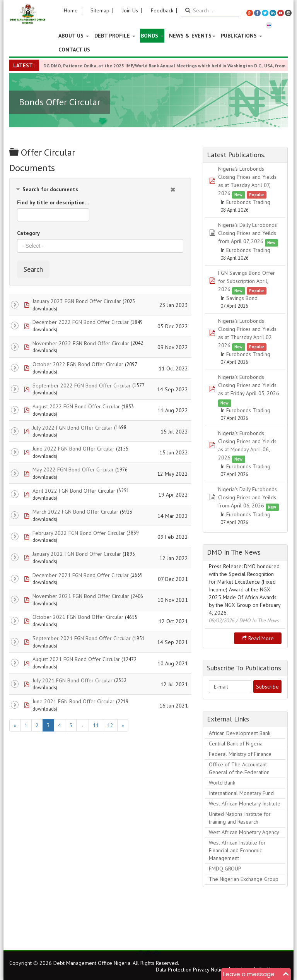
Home (71, 10)
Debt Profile (115, 36)
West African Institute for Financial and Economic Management (237, 850)
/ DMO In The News (258, 620)
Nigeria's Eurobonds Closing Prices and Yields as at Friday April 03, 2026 (249, 385)
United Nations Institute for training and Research (240, 818)
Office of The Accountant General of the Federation (239, 768)
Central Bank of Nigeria (236, 744)
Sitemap (100, 10)
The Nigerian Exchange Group (244, 879)
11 (96, 725)
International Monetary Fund (241, 793)
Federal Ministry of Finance (240, 754)
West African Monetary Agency (244, 832)
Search (33, 269)
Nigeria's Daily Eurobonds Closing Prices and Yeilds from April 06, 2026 (247, 497)
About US (74, 36)
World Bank (222, 783)
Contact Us (74, 50)
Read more (258, 638)
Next (278, 927)
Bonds (152, 36)
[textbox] (100, 246)
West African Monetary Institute (245, 804)
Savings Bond (242, 298)
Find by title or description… (53, 202)
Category (28, 233)
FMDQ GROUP (225, 869)
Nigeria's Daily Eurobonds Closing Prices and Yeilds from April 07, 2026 (247, 233)
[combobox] (100, 246)
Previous (19, 927)
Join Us (130, 10)
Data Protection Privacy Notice (191, 970)
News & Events (192, 36)
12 (110, 725)
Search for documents (50, 189)
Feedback (162, 10)
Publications (242, 36)
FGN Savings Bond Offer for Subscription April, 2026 (247, 281)
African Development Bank (240, 733)
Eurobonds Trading (248, 202)
